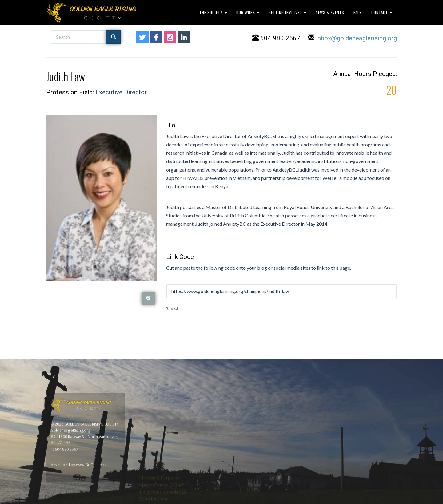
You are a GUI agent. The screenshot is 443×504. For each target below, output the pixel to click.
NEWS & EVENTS (330, 12)
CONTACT (382, 12)
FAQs (358, 12)
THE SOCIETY (213, 12)
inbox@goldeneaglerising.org (356, 39)
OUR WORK (248, 12)
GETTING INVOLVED (287, 12)
